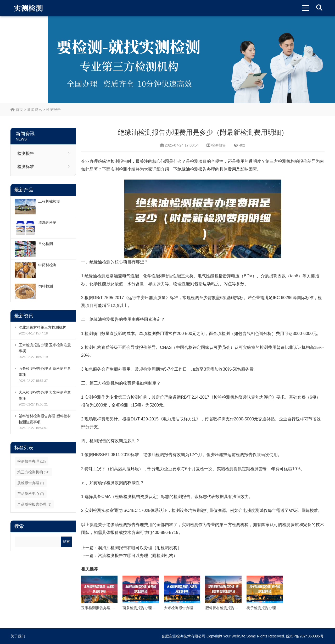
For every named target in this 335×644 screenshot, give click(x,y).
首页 (17, 110)
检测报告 (53, 110)
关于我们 (18, 636)
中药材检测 (47, 265)
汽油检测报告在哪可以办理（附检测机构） (138, 556)
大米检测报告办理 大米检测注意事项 (45, 395)
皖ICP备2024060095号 (305, 636)
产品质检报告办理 (34, 504)
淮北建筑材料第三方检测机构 (42, 327)
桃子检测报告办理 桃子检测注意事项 (276, 608)
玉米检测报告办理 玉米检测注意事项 (45, 348)
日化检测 (46, 244)
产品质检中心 (31, 494)
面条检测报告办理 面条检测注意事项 (45, 372)
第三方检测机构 (33, 472)
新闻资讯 (35, 110)
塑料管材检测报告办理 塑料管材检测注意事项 (45, 419)
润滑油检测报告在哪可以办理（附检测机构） (140, 548)
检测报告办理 (32, 461)
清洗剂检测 (47, 223)
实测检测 (119, 169)
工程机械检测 (49, 201)
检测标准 (26, 167)
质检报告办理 (31, 483)
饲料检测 (46, 286)
